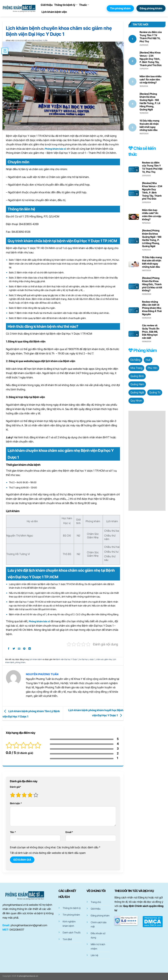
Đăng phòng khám (100, 915)
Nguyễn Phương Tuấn (38, 41)
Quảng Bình (137, 376)
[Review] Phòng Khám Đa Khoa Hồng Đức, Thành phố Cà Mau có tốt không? (152, 284)
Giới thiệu (47, 5)
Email (69, 832)
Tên (13, 832)
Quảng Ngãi (137, 392)
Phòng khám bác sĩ (55, 149)
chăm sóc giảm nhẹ (104, 659)
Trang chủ (96, 902)
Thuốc (84, 5)
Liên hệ (94, 955)
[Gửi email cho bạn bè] (19, 649)
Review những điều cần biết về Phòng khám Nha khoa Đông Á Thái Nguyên (152, 308)
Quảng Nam (137, 384)
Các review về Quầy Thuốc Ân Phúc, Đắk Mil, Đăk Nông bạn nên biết (151, 332)
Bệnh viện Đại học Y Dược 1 (67, 659)
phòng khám (20, 662)
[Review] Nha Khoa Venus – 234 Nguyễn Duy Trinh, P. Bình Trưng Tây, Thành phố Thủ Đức (151, 59)
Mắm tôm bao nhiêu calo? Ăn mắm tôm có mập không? (151, 79)
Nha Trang (136, 368)
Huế (148, 360)
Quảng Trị (155, 392)
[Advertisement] (147, 461)
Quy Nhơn (136, 401)
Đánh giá (16, 787)
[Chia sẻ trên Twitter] (14, 649)
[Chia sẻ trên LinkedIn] (30, 649)
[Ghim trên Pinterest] (24, 649)
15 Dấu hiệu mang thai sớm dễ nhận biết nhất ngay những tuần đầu (149, 125)
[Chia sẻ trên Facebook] (9, 649)
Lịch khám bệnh (35, 659)
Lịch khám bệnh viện (54, 12)
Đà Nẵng (135, 360)
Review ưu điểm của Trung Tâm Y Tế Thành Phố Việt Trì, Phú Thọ (151, 37)
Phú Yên (153, 368)
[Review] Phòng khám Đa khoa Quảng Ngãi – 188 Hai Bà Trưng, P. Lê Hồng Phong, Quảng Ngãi (150, 102)
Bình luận (16, 803)
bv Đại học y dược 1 (87, 659)
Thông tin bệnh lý (66, 5)
